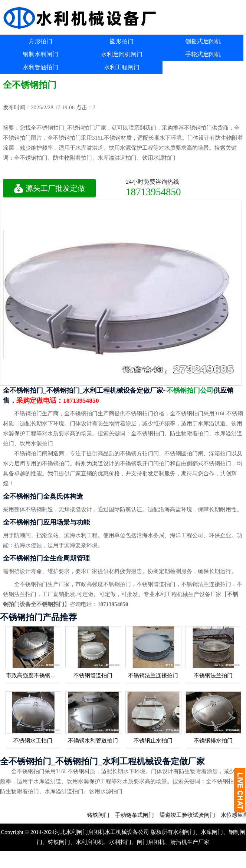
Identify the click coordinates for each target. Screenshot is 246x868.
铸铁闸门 (105, 815)
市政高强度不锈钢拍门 (34, 675)
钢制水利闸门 (40, 54)
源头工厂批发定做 (49, 188)
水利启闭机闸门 (122, 54)
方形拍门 (40, 41)
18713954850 (153, 192)
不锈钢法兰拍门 (213, 675)
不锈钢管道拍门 (93, 675)
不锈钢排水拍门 (213, 741)
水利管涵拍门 (40, 67)
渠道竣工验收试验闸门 (194, 815)
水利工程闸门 (122, 67)
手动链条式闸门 (141, 815)
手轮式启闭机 (203, 54)
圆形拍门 (122, 41)
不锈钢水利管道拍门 (93, 741)
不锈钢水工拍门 (33, 741)
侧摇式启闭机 (203, 41)
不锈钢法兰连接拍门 (153, 675)
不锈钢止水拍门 (153, 741)
